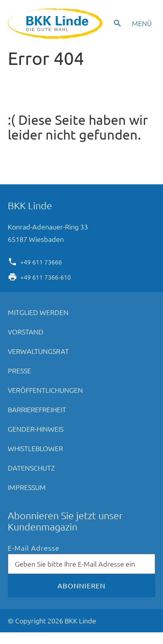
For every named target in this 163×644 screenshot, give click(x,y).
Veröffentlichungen (45, 390)
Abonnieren (81, 585)
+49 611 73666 (41, 261)
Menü (142, 23)
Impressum (27, 487)
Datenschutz (31, 468)
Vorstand (26, 332)
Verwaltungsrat (38, 351)
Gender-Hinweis (36, 429)
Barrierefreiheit (37, 409)
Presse (19, 370)
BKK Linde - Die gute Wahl (56, 24)
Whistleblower (35, 448)
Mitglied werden (38, 312)
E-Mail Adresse (34, 548)
